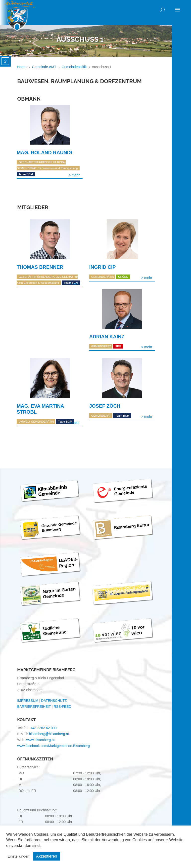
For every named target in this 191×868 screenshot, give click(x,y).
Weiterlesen (74, 175)
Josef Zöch (105, 406)
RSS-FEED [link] (63, 707)
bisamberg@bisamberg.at (49, 734)
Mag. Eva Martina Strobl (40, 409)
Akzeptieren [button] (47, 856)
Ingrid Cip (103, 267)
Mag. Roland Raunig (44, 153)
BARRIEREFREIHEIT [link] (34, 707)
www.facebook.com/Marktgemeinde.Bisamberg (53, 746)
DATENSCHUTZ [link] (54, 701)
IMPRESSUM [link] (28, 701)
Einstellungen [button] (18, 856)
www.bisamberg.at (40, 740)
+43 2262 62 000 (44, 728)
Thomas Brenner (40, 267)
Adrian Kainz (107, 337)
